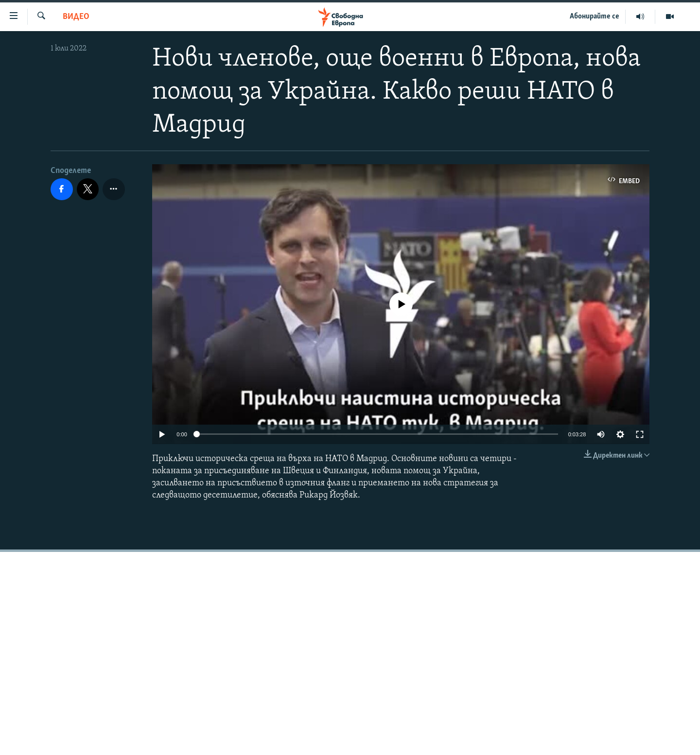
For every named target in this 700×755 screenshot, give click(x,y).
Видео (76, 17)
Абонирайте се (595, 17)
